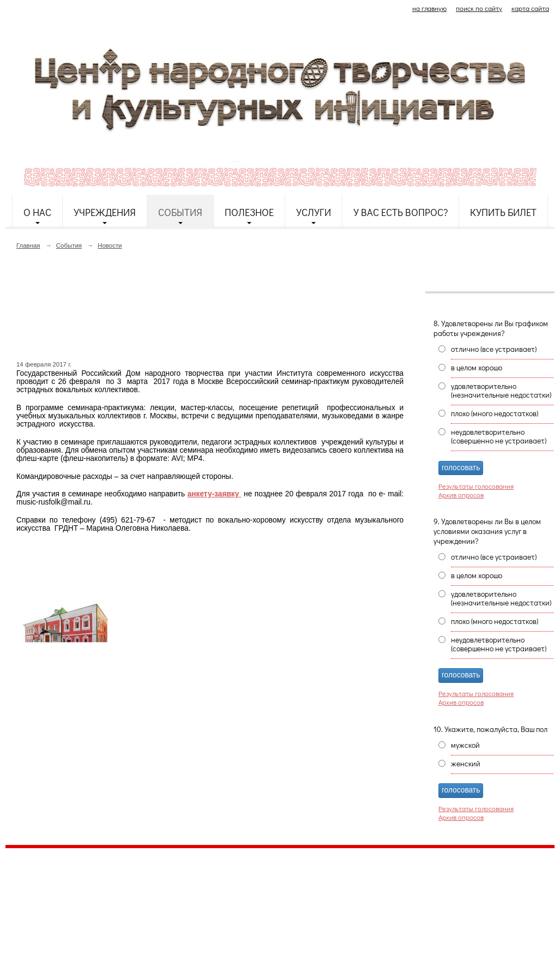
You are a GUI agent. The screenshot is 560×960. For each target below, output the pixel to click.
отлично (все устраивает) (494, 349)
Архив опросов (461, 495)
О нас (37, 212)
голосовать (461, 468)
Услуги (314, 212)
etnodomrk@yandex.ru (269, 896)
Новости (110, 245)
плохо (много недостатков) (495, 413)
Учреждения (105, 212)
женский (466, 764)
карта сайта (530, 8)
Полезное (249, 212)
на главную (429, 8)
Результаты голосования (476, 486)
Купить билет (503, 212)
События (180, 212)
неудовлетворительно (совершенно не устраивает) (499, 436)
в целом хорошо (477, 368)
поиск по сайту (479, 8)
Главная (28, 245)
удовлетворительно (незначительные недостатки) (501, 391)
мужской (465, 745)
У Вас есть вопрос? (401, 212)
